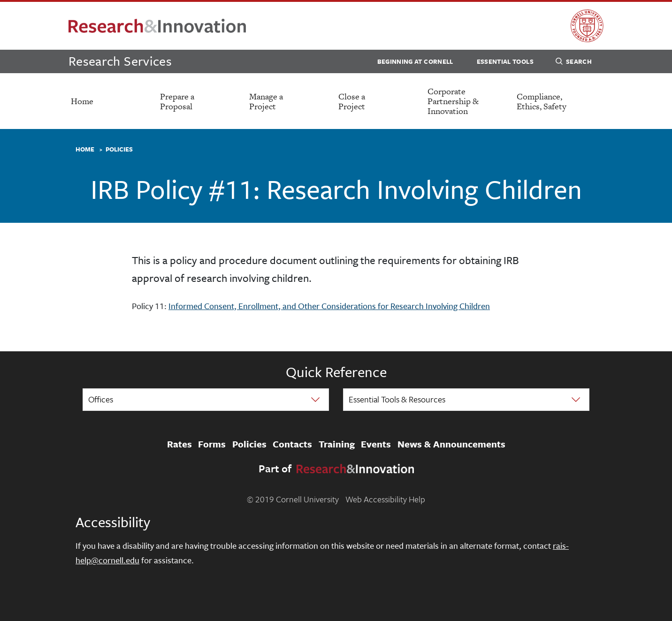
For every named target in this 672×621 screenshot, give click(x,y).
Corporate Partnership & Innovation (453, 101)
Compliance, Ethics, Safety (542, 101)
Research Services (120, 61)
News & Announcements (451, 444)
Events (376, 444)
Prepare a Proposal (177, 101)
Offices (101, 399)
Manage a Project (266, 101)
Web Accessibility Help (385, 499)
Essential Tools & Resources (397, 399)
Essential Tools (505, 61)
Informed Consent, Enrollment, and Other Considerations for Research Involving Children (329, 306)
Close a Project (352, 101)
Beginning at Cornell (415, 61)
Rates (179, 444)
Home (82, 101)
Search (574, 63)
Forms (212, 444)
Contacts (292, 444)
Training (337, 444)
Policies (119, 150)
